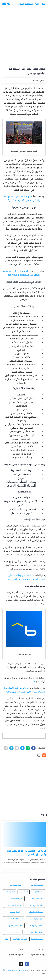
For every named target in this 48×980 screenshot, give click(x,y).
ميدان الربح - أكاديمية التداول (31, 4)
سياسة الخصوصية (38, 954)
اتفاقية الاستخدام (17, 954)
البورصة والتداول (14, 905)
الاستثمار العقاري (15, 926)
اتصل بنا (42, 949)
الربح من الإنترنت (37, 885)
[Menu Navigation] (4, 4)
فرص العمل (39, 892)
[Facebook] (33, 748)
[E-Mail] (17, 748)
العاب (7, 939)
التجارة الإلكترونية (37, 926)
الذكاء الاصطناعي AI (15, 919)
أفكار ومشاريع (16, 885)
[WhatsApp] (28, 748)
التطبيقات (11, 892)
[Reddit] (44, 755)
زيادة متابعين (15, 912)
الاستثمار (25, 892)
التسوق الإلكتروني (36, 912)
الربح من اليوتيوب (37, 919)
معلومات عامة (38, 899)
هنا (34, 681)
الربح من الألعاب (37, 932)
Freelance (16, 932)
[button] (9, 4)
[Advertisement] (24, 36)
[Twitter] (22, 748)
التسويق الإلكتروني (36, 905)
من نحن (21, 949)
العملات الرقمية (37, 939)
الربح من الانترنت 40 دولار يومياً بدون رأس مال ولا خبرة (26, 852)
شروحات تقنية (16, 899)
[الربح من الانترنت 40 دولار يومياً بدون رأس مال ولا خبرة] (24, 834)
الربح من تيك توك (20, 939)
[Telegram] (11, 748)
